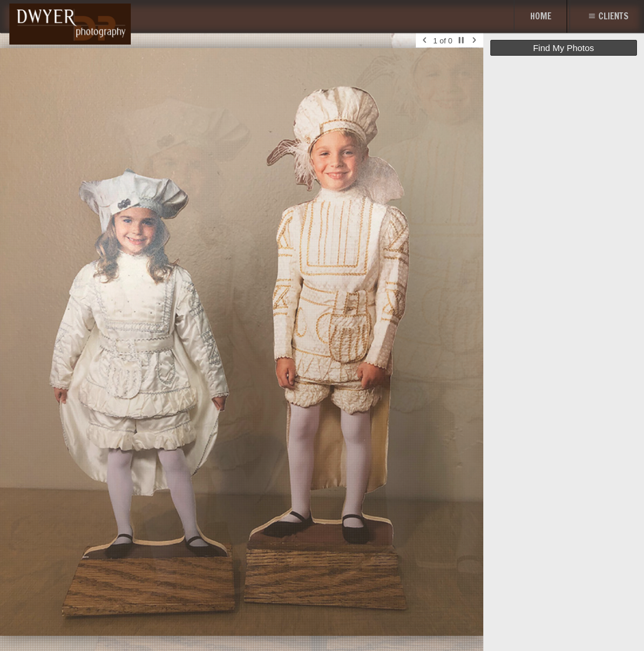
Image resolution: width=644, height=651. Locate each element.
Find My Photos (564, 48)
